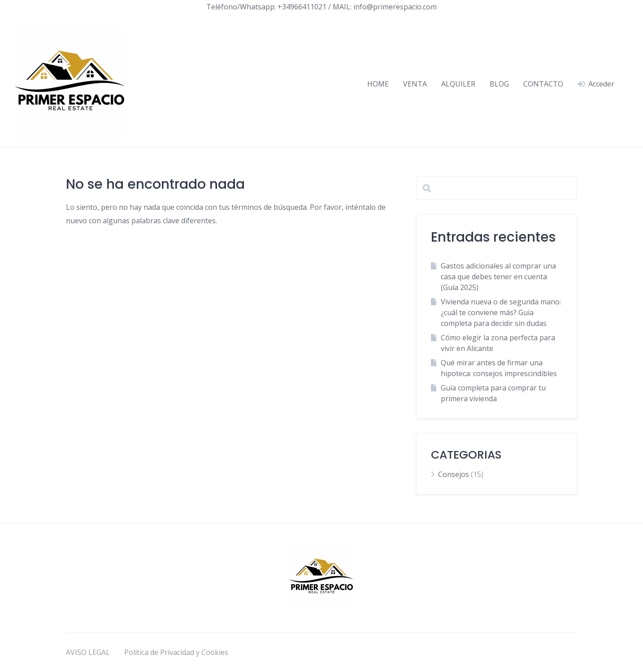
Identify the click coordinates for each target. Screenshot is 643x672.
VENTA (415, 84)
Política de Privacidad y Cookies (176, 652)
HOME (378, 84)
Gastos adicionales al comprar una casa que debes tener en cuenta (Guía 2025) (498, 277)
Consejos (454, 474)
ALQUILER (458, 84)
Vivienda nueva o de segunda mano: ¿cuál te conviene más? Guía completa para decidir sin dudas (501, 312)
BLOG (499, 84)
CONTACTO (543, 84)
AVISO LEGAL (88, 652)
